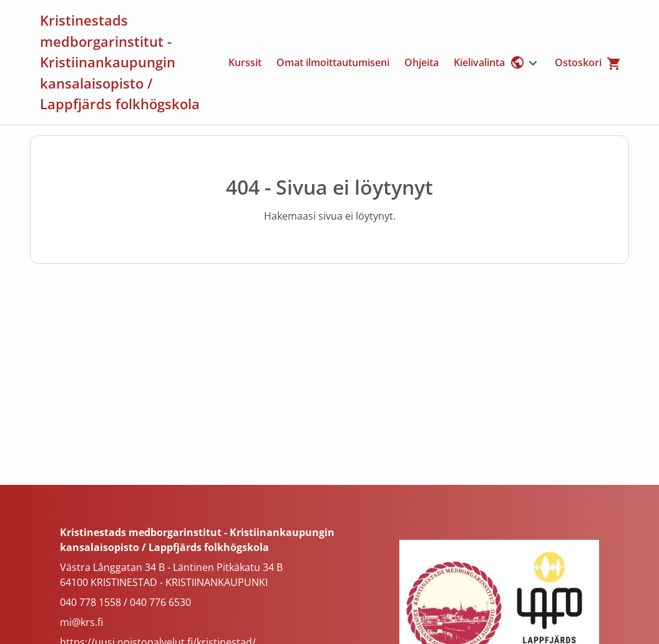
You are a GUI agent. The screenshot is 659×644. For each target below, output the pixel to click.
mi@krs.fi (81, 622)
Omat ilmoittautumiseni (333, 62)
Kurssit (245, 62)
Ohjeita (422, 62)
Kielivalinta (489, 62)
